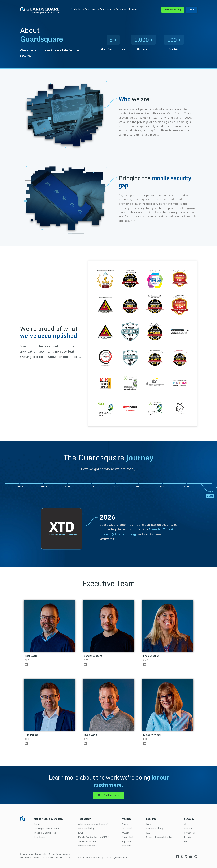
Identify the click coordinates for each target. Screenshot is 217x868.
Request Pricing (173, 10)
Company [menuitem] (189, 819)
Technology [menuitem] (84, 819)
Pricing (133, 9)
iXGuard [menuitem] (126, 833)
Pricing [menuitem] (125, 824)
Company (121, 9)
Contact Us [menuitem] (190, 833)
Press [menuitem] (187, 841)
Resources (105, 9)
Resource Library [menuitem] (155, 828)
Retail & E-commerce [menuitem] (45, 833)
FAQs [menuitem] (149, 833)
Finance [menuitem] (38, 824)
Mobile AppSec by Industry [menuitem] (49, 819)
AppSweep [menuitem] (127, 841)
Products (75, 9)
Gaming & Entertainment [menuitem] (47, 828)
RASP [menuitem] (81, 833)
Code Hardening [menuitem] (86, 828)
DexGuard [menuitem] (127, 828)
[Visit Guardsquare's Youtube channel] (191, 857)
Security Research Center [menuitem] (159, 837)
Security (67, 854)
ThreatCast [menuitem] (127, 837)
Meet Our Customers (108, 795)
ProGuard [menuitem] (126, 846)
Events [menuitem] (188, 837)
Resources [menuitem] (152, 819)
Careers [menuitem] (188, 828)
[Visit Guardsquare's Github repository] (196, 857)
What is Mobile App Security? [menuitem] (93, 824)
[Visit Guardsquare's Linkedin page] (186, 857)
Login (192, 10)
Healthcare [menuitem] (40, 837)
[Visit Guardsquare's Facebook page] (178, 857)
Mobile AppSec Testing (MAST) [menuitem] (94, 837)
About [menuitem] (187, 824)
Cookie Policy (55, 854)
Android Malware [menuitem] (87, 846)
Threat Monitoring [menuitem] (88, 841)
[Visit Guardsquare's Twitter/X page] (182, 857)
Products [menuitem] (127, 819)
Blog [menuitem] (149, 824)
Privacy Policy (41, 854)
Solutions (90, 9)
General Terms (27, 854)
